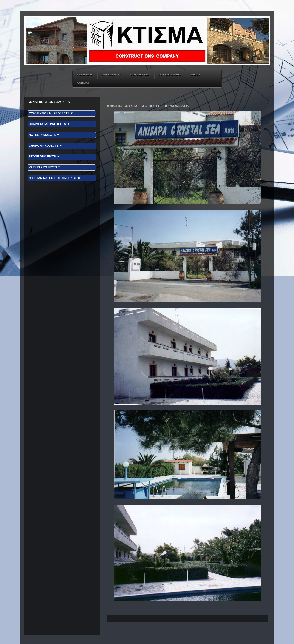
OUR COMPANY (112, 74)
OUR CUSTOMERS (170, 74)
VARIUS (195, 74)
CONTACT (83, 83)
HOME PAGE (85, 74)
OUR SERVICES (140, 74)
